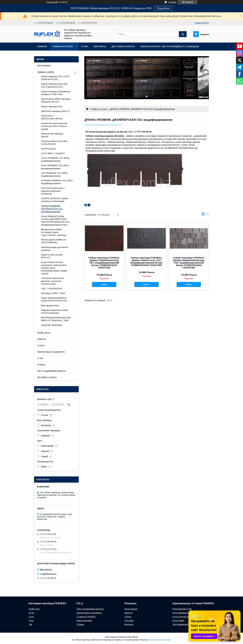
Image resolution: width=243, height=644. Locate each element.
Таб (30, 624)
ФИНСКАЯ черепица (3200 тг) (55, 111)
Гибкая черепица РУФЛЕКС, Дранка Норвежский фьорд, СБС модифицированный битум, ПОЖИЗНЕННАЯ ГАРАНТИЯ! (189, 263)
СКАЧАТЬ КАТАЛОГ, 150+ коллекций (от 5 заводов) (170, 46)
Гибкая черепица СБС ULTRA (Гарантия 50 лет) (55, 78)
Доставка (129, 620)
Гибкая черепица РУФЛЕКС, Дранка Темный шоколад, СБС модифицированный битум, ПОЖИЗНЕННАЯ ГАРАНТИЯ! (104, 263)
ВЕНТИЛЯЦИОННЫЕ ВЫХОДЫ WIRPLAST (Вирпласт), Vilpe (56, 319)
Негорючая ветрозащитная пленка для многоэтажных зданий (54, 126)
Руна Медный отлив (182, 609)
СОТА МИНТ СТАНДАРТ (53, 153)
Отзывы (41, 365)
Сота (31, 617)
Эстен (31, 613)
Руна (31, 620)
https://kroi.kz (46, 569)
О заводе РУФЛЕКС (86, 617)
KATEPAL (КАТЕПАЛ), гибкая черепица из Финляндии (55, 200)
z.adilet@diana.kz (48, 574)
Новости (41, 339)
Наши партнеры (84, 620)
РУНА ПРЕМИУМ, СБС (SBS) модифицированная (55, 167)
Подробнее (163, 8)
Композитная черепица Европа (52, 135)
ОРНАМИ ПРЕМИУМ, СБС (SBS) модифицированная (57, 182)
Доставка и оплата (123, 46)
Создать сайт (52, 2)
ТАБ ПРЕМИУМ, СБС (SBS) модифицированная (54, 175)
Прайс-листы (44, 333)
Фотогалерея (44, 65)
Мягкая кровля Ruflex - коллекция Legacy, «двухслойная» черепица (54, 232)
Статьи (41, 345)
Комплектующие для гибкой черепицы (54, 249)
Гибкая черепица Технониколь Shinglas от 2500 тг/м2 (56, 93)
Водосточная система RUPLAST (52, 256)
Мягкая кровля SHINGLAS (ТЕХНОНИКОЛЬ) (54, 241)
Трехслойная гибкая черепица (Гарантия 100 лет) (56, 100)
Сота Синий (178, 620)
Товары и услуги (63, 46)
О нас (85, 46)
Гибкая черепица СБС (52, 107)
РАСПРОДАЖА (49, 149)
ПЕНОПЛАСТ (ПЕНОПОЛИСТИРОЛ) (52, 117)
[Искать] (183, 34)
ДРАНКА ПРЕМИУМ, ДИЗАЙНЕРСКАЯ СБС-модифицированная (52, 209)
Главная (42, 46)
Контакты (100, 46)
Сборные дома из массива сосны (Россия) (54, 143)
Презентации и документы (51, 352)
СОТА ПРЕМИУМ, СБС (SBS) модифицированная (55, 159)
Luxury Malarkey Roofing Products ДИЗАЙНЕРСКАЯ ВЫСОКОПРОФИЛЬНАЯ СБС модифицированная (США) (55, 221)
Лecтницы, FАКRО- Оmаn (53, 293)
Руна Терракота (180, 613)
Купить (104, 284)
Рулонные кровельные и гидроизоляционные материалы (53, 191)
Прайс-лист (34, 609)
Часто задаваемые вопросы (52, 371)
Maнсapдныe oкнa (50, 305)
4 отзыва (172, 2)
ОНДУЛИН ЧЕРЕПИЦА (52, 325)
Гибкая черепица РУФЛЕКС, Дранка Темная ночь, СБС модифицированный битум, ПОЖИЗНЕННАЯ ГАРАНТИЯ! (146, 261)
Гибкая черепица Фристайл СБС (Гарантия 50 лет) (54, 85)
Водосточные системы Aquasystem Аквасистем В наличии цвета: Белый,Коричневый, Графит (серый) (54, 268)
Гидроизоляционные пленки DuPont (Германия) (54, 312)
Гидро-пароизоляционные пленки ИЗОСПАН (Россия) (54, 299)
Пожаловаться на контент (160, 640)
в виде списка (208, 215)
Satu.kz (135, 637)
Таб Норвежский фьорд (184, 624)
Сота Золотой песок (182, 617)
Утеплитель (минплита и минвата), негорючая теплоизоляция (53, 281)
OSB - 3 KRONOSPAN (52, 289)
